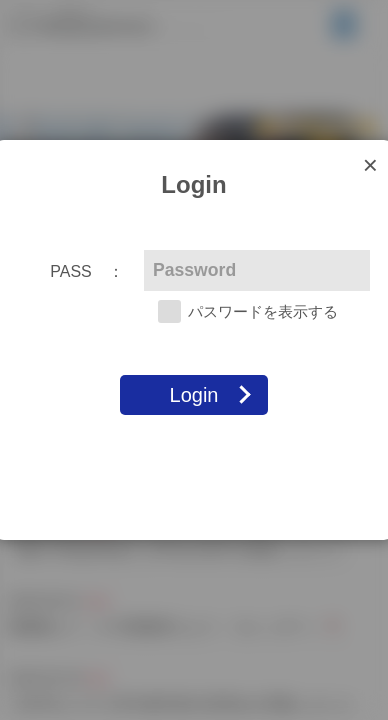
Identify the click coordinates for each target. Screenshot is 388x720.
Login (194, 395)
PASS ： (87, 271)
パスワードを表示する (263, 311)
